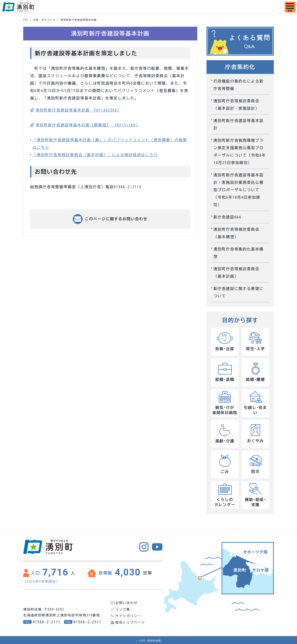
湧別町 (18, 7)
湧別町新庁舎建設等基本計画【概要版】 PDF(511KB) (87, 125)
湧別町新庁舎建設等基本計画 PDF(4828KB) (77, 110)
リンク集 (123, 609)
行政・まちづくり (44, 20)
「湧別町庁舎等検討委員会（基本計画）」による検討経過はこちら (95, 155)
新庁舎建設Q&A (227, 217)
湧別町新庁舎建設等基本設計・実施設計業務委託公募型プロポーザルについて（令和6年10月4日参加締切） (239, 190)
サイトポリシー (128, 616)
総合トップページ (130, 622)
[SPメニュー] (290, 7)
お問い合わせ (126, 603)
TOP (26, 20)
